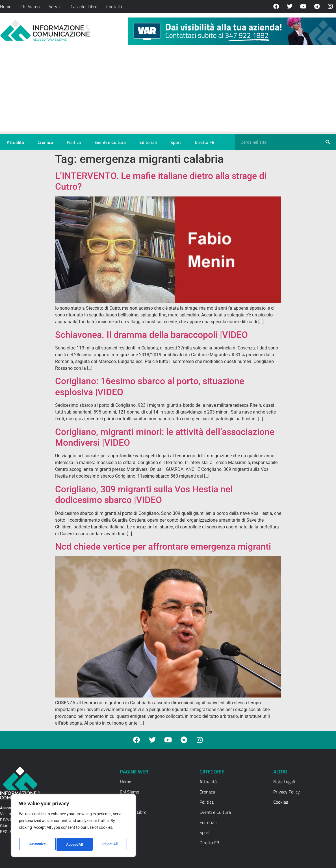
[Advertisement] (168, 92)
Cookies (281, 802)
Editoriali (148, 142)
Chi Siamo (30, 6)
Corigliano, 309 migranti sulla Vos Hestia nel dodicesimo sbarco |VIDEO (144, 495)
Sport (176, 142)
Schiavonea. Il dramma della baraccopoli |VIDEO (151, 335)
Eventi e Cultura (110, 142)
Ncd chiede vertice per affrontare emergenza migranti (163, 546)
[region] (73, 827)
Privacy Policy (287, 792)
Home (6, 6)
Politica (74, 142)
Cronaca (45, 142)
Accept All (111, 845)
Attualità (15, 142)
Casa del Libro (84, 6)
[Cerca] (328, 142)
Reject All (74, 845)
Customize (37, 845)
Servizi (55, 6)
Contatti (114, 6)
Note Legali (284, 782)
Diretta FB (205, 142)
